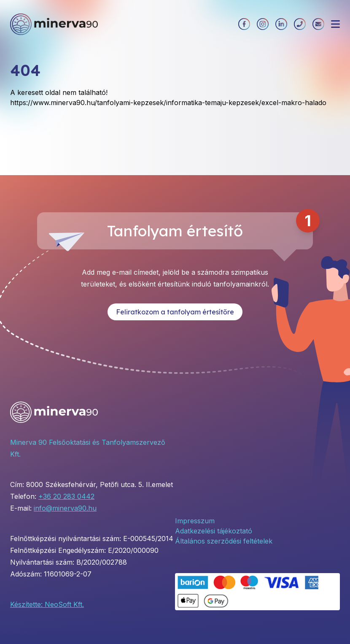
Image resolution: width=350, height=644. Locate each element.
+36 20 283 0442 (66, 496)
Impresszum (195, 521)
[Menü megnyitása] (335, 24)
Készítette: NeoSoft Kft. (47, 604)
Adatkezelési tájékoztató (214, 531)
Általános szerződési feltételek (224, 541)
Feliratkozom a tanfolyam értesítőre (175, 312)
